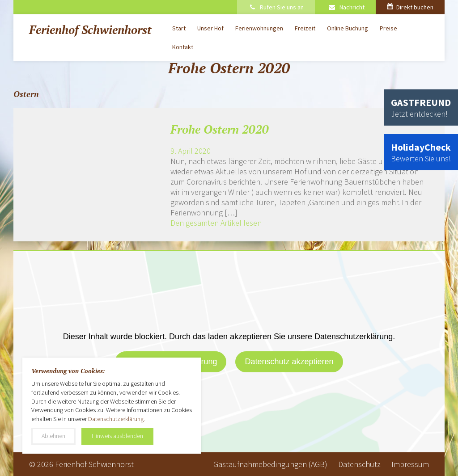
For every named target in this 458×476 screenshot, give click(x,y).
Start (179, 28)
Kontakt (183, 47)
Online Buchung (348, 28)
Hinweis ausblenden (117, 436)
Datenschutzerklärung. (117, 419)
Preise (388, 28)
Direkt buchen (410, 7)
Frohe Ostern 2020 (220, 129)
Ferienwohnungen (259, 28)
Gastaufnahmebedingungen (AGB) (270, 464)
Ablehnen (53, 436)
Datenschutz (359, 464)
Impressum (410, 464)
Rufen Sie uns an (276, 7)
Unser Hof (210, 28)
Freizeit (305, 28)
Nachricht (346, 7)
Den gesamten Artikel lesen (216, 223)
